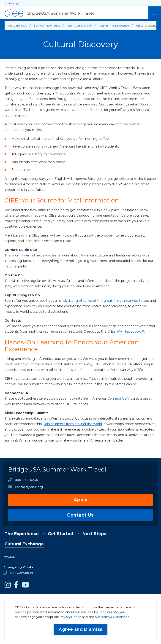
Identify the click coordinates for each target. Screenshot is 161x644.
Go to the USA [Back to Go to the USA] (17, 26)
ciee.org (13, 3)
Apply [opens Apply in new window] (81, 500)
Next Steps (94, 534)
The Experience (22, 534)
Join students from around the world (73, 424)
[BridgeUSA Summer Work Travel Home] (74, 13)
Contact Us (80, 515)
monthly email (23, 255)
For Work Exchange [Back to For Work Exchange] (47, 26)
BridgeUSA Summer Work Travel (57, 469)
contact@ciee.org (29, 487)
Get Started (61, 534)
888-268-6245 (26, 480)
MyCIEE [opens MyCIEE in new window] (9, 557)
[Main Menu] (155, 13)
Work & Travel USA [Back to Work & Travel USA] (80, 26)
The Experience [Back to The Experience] (119, 26)
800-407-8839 (22, 573)
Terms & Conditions (115, 617)
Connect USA (118, 399)
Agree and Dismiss (80, 629)
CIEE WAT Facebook (124, 331)
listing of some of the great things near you (103, 301)
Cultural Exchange (24, 544)
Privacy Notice (71, 617)
